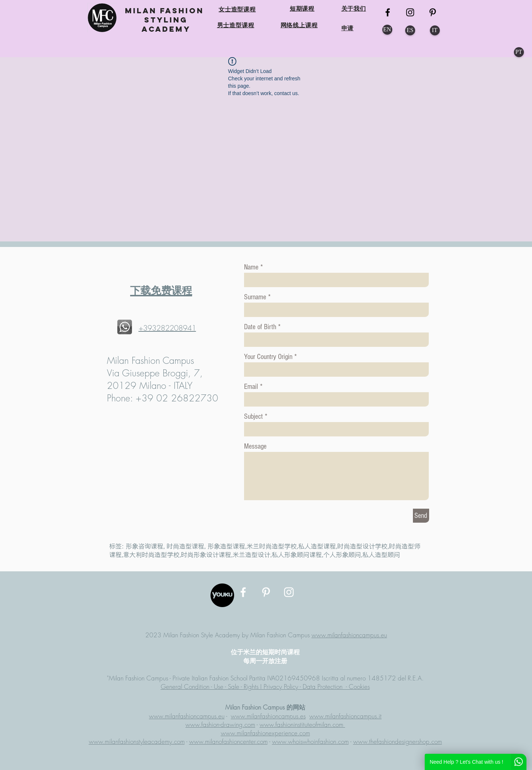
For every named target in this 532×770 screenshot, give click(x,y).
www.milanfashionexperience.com (265, 733)
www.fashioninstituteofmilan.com (302, 724)
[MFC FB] (388, 12)
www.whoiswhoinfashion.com (310, 741)
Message (255, 446)
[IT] (435, 30)
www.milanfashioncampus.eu (349, 635)
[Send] (421, 516)
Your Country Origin (269, 357)
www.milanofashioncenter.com (228, 741)
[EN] (387, 30)
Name (251, 267)
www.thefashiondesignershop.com (398, 741)
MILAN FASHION (166, 11)
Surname (255, 297)
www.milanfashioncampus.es (268, 716)
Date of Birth (260, 327)
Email (251, 387)
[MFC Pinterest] (433, 12)
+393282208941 (167, 328)
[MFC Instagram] (410, 12)
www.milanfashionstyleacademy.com (137, 741)
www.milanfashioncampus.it (345, 716)
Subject (253, 417)
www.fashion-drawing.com (220, 724)
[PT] (519, 52)
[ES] (410, 30)
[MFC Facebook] (243, 592)
